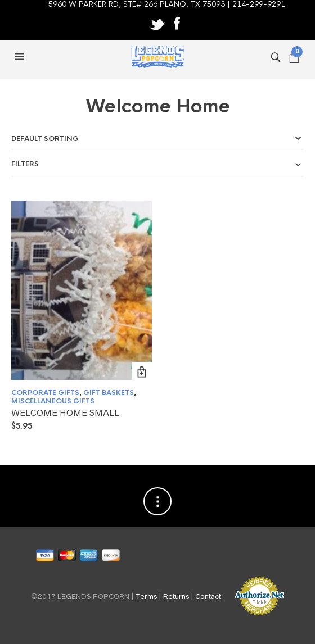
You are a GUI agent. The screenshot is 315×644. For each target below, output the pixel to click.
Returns (176, 597)
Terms (146, 597)
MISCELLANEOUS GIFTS (53, 401)
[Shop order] (157, 139)
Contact (208, 597)
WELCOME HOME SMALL (65, 413)
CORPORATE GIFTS (45, 393)
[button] (21, 57)
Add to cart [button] (142, 372)
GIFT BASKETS (109, 393)
